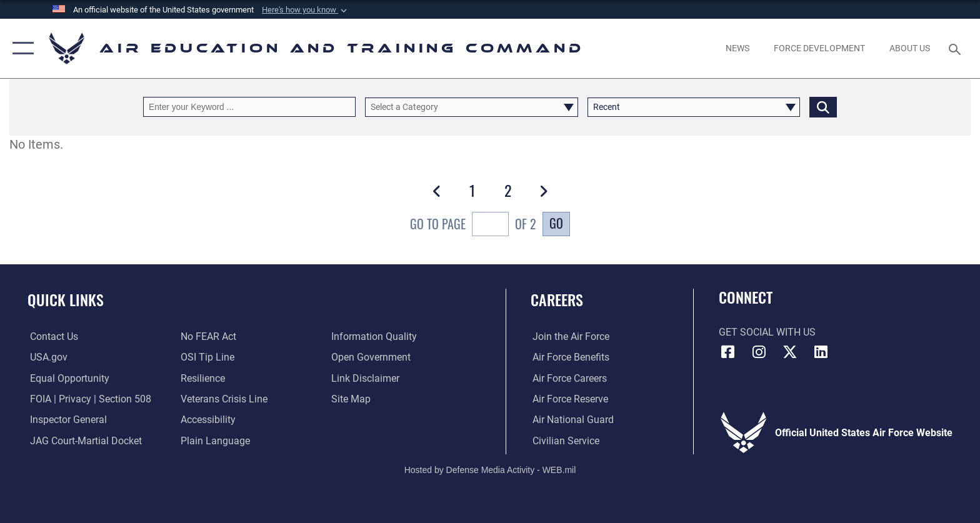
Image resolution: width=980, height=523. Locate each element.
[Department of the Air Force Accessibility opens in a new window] (207, 420)
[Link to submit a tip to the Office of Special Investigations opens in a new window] (207, 357)
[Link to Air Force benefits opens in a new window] (569, 357)
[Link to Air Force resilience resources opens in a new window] (202, 378)
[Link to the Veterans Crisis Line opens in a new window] (223, 399)
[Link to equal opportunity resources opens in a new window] (67, 378)
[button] (306, 10)
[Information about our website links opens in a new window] (366, 378)
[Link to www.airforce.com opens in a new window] (569, 336)
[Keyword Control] (249, 107)
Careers (557, 300)
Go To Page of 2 (473, 226)
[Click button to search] (823, 107)
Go (556, 223)
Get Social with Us (767, 332)
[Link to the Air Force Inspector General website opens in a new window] (66, 420)
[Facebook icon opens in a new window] (728, 352)
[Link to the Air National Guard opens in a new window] (571, 420)
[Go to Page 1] (472, 191)
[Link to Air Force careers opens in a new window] (568, 378)
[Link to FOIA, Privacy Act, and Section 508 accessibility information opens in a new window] (88, 399)
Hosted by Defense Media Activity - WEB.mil (490, 470)
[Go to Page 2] (508, 191)
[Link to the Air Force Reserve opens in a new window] (568, 399)
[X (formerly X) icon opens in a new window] (790, 352)
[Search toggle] (957, 48)
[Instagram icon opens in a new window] (759, 352)
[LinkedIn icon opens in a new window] (821, 352)
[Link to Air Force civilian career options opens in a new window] (564, 441)
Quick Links (66, 300)
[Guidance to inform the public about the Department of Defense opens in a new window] (375, 336)
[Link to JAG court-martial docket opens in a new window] (83, 441)
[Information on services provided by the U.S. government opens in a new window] (46, 357)
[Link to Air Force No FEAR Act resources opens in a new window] (208, 336)
